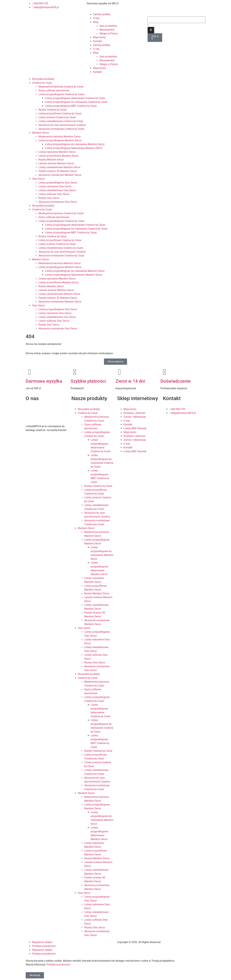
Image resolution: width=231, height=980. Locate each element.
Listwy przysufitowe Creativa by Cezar (60, 114)
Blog (96, 22)
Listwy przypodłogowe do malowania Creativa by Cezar (76, 102)
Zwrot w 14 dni (130, 381)
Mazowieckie (107, 30)
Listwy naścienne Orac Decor (55, 186)
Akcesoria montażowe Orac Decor (58, 202)
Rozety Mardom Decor (51, 160)
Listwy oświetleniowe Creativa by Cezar (61, 121)
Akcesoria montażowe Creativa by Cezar (61, 129)
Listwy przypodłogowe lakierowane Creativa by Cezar (75, 98)
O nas (96, 18)
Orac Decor (38, 179)
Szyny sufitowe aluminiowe (54, 90)
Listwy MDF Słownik (135, 428)
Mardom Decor (41, 133)
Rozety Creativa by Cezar (53, 110)
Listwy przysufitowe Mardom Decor (59, 156)
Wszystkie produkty (43, 79)
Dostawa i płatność (134, 413)
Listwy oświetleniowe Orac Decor (57, 190)
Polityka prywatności (44, 946)
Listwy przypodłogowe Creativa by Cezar (61, 94)
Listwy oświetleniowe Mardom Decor (59, 167)
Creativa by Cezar (42, 83)
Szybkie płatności (88, 381)
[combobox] (176, 20)
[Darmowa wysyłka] (30, 372)
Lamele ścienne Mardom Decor (56, 163)
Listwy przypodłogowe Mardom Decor (60, 140)
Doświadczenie (176, 381)
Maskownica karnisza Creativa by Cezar (61, 87)
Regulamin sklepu (42, 942)
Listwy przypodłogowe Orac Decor (58, 183)
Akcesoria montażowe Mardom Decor (60, 175)
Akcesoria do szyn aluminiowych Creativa (62, 125)
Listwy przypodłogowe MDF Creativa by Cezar (71, 106)
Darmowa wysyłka (44, 381)
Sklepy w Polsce (109, 34)
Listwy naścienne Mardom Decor (57, 152)
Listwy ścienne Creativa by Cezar (57, 117)
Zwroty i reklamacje (135, 417)
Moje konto (99, 37)
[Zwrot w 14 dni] (120, 372)
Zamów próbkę (102, 14)
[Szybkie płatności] (75, 372)
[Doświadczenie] (164, 372)
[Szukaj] (151, 30)
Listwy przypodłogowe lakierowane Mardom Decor (74, 148)
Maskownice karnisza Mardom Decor (60, 137)
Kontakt (97, 41)
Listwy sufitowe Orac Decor (54, 194)
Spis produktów (108, 26)
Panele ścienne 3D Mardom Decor (58, 171)
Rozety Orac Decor (49, 198)
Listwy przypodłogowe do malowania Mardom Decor (75, 144)
